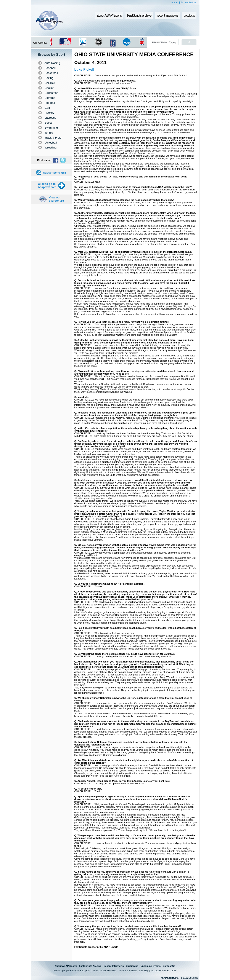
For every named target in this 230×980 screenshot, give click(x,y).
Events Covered (76, 970)
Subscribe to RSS (55, 173)
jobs (181, 2)
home (175, 2)
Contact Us (169, 966)
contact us (191, 2)
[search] (164, 42)
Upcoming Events (150, 966)
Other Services (108, 970)
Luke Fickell (84, 69)
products (189, 15)
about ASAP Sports (109, 15)
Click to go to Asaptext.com (47, 185)
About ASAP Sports (66, 966)
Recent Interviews (114, 966)
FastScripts (59, 970)
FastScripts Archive (90, 966)
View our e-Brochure (56, 199)
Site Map (144, 970)
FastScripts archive (139, 15)
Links (174, 970)
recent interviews (167, 15)
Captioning (132, 966)
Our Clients (92, 970)
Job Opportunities (160, 970)
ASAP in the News (127, 970)
